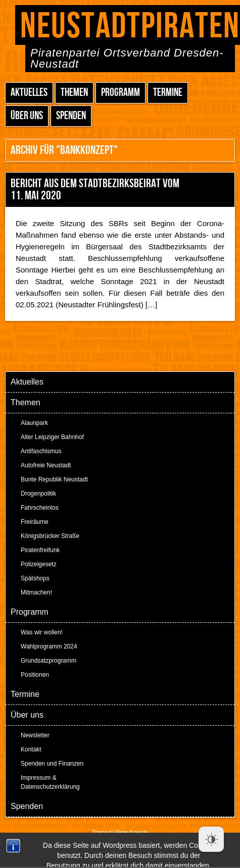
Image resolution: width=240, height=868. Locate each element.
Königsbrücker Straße (50, 536)
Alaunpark (34, 423)
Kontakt (31, 749)
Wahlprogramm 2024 (49, 646)
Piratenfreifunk (40, 550)
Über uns (27, 116)
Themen (74, 93)
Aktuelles (29, 93)
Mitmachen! (36, 592)
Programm (121, 93)
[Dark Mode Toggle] (211, 839)
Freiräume (35, 522)
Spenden (71, 116)
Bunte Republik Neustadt (54, 479)
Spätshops (35, 578)
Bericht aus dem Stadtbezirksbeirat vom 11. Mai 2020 (95, 189)
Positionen (35, 675)
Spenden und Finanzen (52, 764)
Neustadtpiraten (130, 26)
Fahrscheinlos (40, 508)
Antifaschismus (41, 451)
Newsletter (35, 735)
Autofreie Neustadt (46, 465)
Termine (168, 93)
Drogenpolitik (38, 494)
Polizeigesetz (39, 564)
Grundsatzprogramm (49, 661)
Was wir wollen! (42, 632)
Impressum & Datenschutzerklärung (50, 782)
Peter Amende (132, 832)
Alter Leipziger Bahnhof (52, 437)
